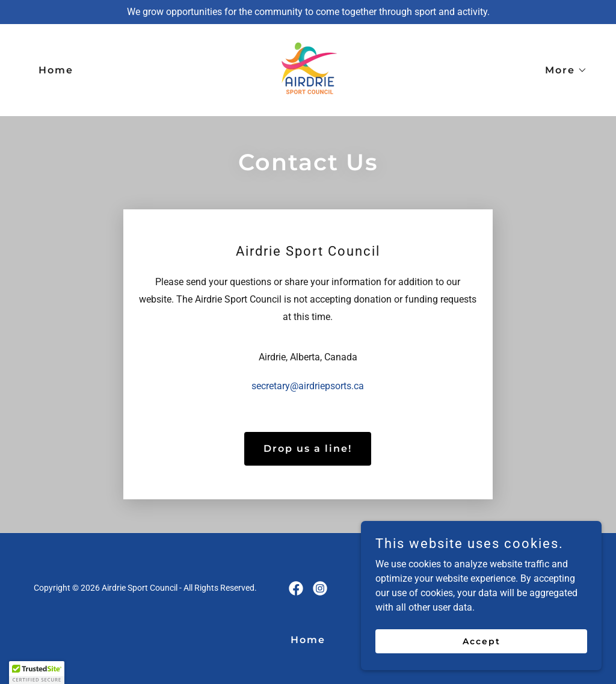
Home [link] (56, 70)
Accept (482, 641)
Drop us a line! (308, 448)
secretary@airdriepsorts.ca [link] (308, 386)
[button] (561, 70)
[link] (308, 69)
